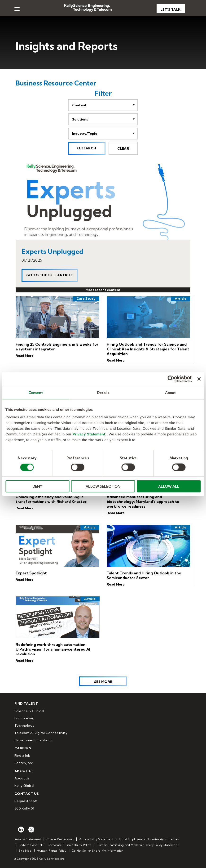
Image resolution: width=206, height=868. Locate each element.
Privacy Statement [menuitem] (28, 839)
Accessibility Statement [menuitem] (96, 839)
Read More (25, 356)
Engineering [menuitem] (24, 718)
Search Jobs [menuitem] (24, 763)
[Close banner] (199, 379)
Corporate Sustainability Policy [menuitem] (69, 845)
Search (87, 148)
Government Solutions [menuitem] (33, 740)
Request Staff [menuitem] (26, 801)
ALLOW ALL (169, 486)
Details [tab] (103, 393)
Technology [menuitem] (24, 725)
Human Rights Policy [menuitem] (52, 851)
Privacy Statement (89, 434)
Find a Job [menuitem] (22, 756)
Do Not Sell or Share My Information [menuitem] (98, 851)
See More (103, 682)
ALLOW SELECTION (103, 486)
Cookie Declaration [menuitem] (60, 839)
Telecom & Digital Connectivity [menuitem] (41, 733)
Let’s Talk (171, 9)
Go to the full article (50, 275)
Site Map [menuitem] (25, 851)
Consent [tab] (36, 393)
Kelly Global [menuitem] (24, 786)
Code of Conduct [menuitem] (30, 845)
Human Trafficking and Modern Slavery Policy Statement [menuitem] (138, 845)
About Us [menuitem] (22, 778)
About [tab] (171, 393)
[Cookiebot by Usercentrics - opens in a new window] (171, 379)
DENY (37, 486)
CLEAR (123, 148)
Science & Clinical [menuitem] (29, 711)
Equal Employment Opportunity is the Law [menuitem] (149, 839)
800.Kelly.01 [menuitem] (24, 808)
